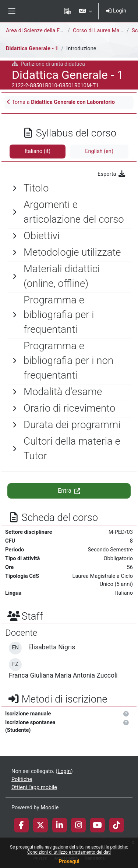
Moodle (49, 807)
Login (116, 11)
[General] (69, 188)
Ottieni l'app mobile (34, 787)
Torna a (61, 102)
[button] (86, 11)
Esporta (112, 174)
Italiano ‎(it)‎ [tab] (38, 151)
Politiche (22, 779)
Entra (69, 491)
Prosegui (69, 861)
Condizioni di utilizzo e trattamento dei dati (69, 852)
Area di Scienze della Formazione (45, 30)
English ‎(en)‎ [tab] (99, 151)
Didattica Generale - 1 (32, 48)
